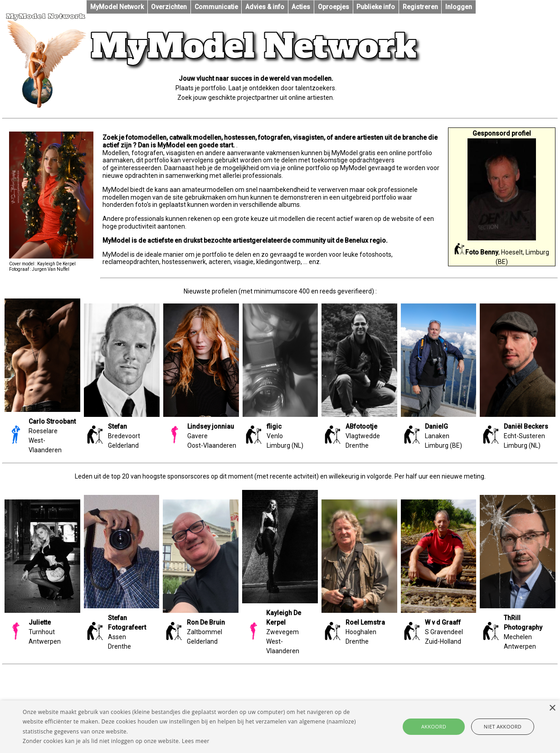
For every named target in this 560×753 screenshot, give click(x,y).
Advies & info (265, 7)
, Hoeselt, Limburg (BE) (502, 250)
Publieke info (376, 7)
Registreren (420, 7)
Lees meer (196, 741)
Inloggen (459, 7)
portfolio (215, 254)
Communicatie (216, 7)
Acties (301, 7)
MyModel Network (117, 7)
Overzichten (169, 7)
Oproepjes (334, 7)
